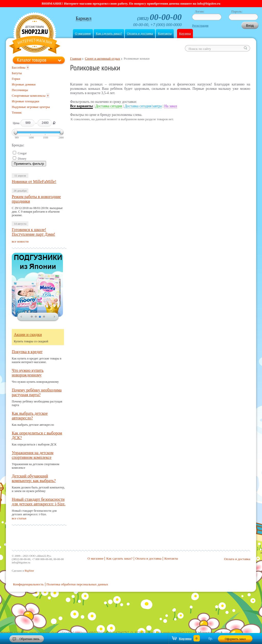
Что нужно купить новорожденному (28, 373)
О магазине (83, 33)
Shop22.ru (35, 34)
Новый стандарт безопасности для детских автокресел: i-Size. (39, 502)
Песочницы (20, 90)
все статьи (19, 518)
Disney (22, 159)
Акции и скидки (28, 335)
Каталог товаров (32, 60)
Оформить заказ (235, 639)
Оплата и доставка (140, 33)
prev (21, 317)
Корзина (185, 33)
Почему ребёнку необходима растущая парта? (37, 392)
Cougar (22, 153)
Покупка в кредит (27, 352)
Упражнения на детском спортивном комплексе (33, 455)
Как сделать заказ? (109, 33)
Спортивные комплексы (29, 96)
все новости (20, 241)
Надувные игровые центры (31, 107)
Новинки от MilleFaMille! (34, 182)
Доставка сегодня (109, 106)
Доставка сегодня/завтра (143, 106)
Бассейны (19, 67)
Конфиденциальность (28, 584)
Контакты (165, 33)
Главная (76, 58)
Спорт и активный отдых (103, 58)
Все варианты (81, 106)
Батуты (17, 73)
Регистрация (200, 26)
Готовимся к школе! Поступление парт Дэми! (34, 232)
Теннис (17, 112)
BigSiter (29, 571)
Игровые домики (24, 84)
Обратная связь (29, 639)
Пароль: (237, 11)
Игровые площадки (25, 101)
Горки (16, 79)
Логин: (200, 11)
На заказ (171, 106)
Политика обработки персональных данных (77, 584)
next (54, 317)
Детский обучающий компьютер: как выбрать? (34, 478)
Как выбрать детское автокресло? (30, 416)
